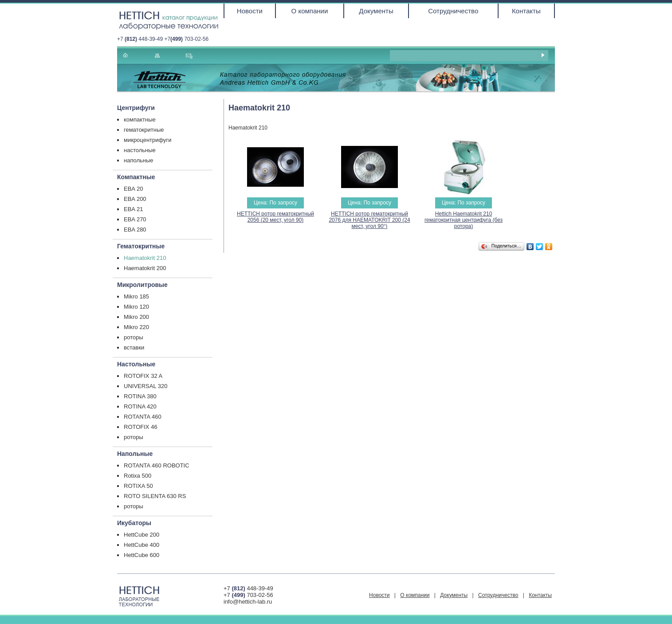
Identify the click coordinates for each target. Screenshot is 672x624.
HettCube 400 (141, 545)
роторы (134, 337)
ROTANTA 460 (143, 417)
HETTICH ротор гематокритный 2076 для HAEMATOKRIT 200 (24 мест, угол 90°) (369, 220)
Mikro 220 (136, 327)
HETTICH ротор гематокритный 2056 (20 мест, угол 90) (275, 217)
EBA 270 (135, 219)
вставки (134, 347)
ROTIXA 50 (138, 486)
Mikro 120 (136, 307)
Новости (250, 11)
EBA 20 (133, 189)
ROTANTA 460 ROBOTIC (157, 465)
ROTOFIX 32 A (143, 376)
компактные (140, 120)
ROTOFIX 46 (141, 427)
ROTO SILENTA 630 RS (155, 496)
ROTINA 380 (140, 396)
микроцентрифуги (148, 140)
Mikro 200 (136, 317)
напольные (139, 160)
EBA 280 (135, 230)
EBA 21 (133, 209)
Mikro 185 (136, 296)
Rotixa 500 (138, 476)
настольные (140, 150)
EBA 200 (135, 199)
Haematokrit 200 (145, 268)
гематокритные (144, 130)
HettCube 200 (141, 535)
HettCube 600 (141, 555)
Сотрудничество (453, 11)
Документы (376, 11)
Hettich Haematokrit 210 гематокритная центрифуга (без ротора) (464, 220)
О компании (310, 11)
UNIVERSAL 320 (146, 386)
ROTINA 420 (140, 406)
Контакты (526, 11)
